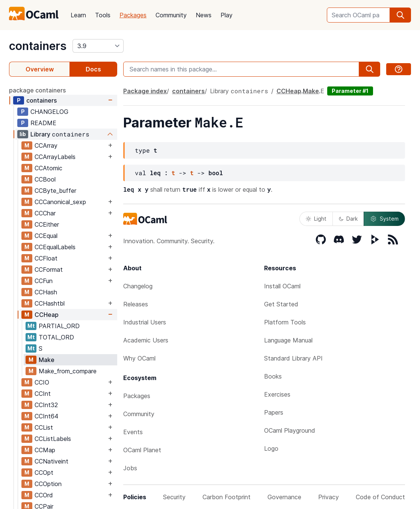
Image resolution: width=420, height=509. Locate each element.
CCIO (42, 382)
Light (316, 219)
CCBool (45, 179)
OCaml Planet (142, 450)
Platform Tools (285, 322)
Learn (78, 15)
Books (273, 376)
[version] (98, 46)
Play (227, 15)
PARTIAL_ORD (59, 326)
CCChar (45, 213)
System (384, 219)
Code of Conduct (380, 497)
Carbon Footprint (227, 497)
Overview (40, 69)
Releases (136, 304)
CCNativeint (51, 461)
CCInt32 (46, 405)
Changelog (138, 286)
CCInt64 (46, 416)
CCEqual (46, 236)
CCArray (46, 145)
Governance (284, 497)
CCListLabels (53, 439)
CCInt (43, 394)
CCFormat (49, 270)
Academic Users (146, 340)
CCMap (45, 450)
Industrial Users (145, 322)
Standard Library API (293, 358)
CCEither (47, 224)
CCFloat (46, 258)
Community (171, 15)
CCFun (44, 281)
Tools (103, 15)
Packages (133, 15)
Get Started (281, 304)
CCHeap (47, 315)
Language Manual (288, 340)
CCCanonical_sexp (60, 202)
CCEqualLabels (55, 247)
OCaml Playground (290, 430)
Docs (93, 69)
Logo (271, 448)
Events (133, 432)
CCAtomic (48, 168)
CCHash (46, 292)
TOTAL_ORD (56, 337)
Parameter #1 (350, 91)
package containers (37, 90)
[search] (400, 15)
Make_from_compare (68, 371)
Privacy (329, 497)
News (204, 15)
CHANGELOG (49, 112)
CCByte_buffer (55, 191)
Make (47, 360)
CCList (44, 427)
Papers (274, 412)
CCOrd (44, 495)
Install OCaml (282, 286)
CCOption (48, 484)
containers (38, 46)
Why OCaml (139, 358)
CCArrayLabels (55, 157)
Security (174, 497)
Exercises (277, 394)
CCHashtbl (50, 303)
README (43, 123)
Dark (348, 219)
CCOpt (44, 473)
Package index (145, 91)
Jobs (130, 468)
